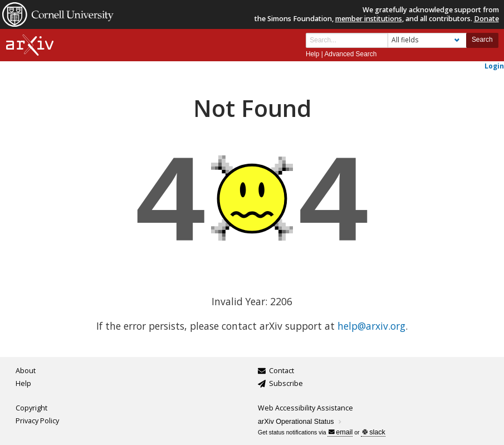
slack (373, 432)
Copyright (31, 408)
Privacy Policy (37, 421)
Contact (282, 371)
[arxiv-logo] (30, 45)
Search (482, 40)
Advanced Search (350, 54)
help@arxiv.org (371, 326)
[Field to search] (427, 40)
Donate (486, 19)
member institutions (369, 19)
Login (494, 66)
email (341, 432)
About (26, 371)
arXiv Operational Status (300, 422)
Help (312, 54)
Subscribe (286, 383)
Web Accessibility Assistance (305, 408)
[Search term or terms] (347, 40)
